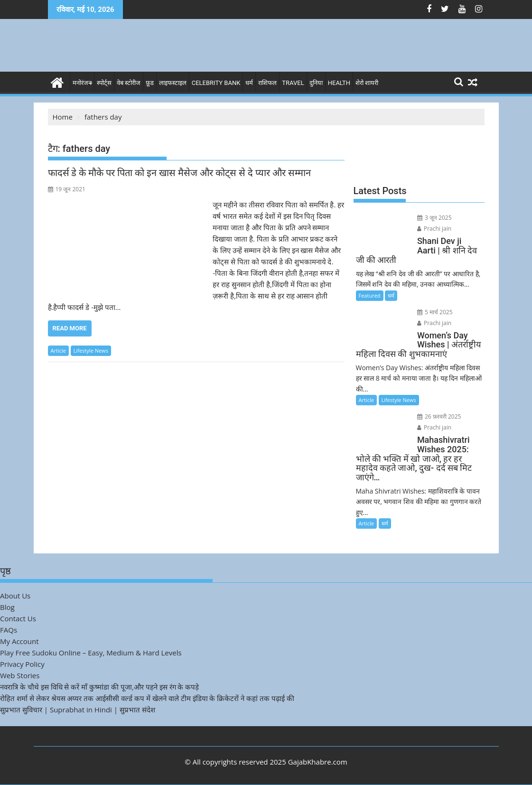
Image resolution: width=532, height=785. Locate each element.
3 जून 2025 (434, 218)
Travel (293, 83)
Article (58, 350)
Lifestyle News (91, 350)
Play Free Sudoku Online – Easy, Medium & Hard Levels (91, 653)
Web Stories (20, 675)
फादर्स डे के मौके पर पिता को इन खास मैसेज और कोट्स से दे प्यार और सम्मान (180, 173)
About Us (15, 596)
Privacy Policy (22, 664)
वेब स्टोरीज (129, 83)
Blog (7, 607)
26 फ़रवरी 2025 (439, 416)
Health (339, 83)
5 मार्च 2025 (435, 312)
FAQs (9, 630)
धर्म (249, 83)
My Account (19, 641)
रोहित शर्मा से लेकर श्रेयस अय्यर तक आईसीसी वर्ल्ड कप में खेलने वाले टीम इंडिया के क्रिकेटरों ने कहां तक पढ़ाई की (147, 698)
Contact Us (18, 618)
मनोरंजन (82, 83)
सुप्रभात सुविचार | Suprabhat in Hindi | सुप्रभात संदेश (78, 710)
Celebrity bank (216, 83)
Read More (70, 328)
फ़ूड (150, 83)
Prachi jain (434, 229)
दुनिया (316, 83)
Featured (370, 295)
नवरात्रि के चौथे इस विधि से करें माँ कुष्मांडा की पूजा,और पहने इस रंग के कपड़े (99, 687)
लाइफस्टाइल (173, 83)
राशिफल (267, 83)
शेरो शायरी (367, 83)
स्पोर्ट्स (104, 83)
